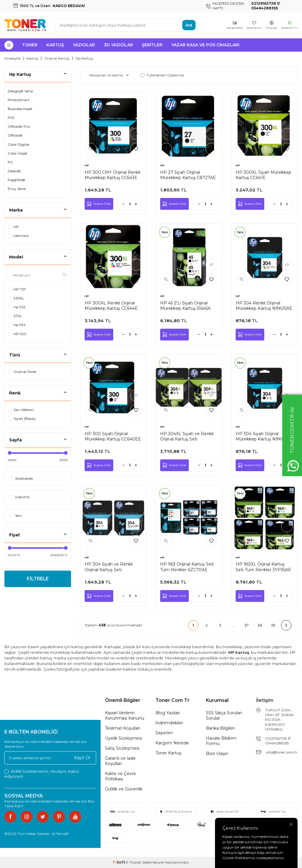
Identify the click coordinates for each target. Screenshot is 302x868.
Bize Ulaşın (217, 754)
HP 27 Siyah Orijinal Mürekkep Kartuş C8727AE (188, 175)
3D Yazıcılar (118, 45)
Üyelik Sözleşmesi (123, 738)
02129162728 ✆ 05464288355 (278, 741)
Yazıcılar (84, 45)
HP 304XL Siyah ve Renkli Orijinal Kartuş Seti (187, 436)
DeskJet (14, 171)
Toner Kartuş (168, 753)
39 (273, 625)
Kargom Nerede (172, 743)
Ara (189, 25)
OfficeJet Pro (19, 126)
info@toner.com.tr (282, 752)
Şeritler (152, 45)
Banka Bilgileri (220, 728)
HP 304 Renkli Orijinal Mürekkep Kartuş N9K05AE (264, 306)
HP (13, 227)
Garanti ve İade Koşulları (120, 761)
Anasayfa (12, 58)
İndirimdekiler (169, 723)
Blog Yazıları (168, 713)
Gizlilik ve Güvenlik (124, 789)
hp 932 (17, 307)
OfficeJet (15, 135)
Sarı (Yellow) (21, 410)
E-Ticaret (134, 862)
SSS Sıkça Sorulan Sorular (224, 715)
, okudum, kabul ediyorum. (42, 774)
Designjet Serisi (20, 91)
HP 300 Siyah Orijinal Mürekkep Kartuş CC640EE (113, 436)
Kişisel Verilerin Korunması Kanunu (125, 715)
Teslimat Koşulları (123, 728)
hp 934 (17, 325)
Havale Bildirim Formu (221, 741)
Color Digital (18, 144)
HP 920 (17, 334)
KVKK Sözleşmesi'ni (30, 771)
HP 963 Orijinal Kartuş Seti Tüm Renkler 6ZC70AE (187, 567)
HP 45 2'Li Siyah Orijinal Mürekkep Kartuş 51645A (185, 306)
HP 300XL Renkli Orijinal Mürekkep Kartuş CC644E (111, 306)
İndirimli (19, 497)
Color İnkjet (18, 153)
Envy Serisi (17, 189)
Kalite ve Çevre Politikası (120, 776)
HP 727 (17, 289)
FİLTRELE (38, 579)
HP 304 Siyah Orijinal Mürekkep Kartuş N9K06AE (264, 436)
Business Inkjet (20, 109)
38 (260, 625)
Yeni (15, 516)
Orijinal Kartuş (57, 58)
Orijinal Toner (22, 372)
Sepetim (164, 733)
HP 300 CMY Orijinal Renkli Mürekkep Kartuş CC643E (113, 175)
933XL (16, 298)
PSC (11, 118)
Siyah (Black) (22, 419)
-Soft (119, 862)
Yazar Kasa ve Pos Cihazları (205, 45)
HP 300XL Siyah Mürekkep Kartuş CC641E (264, 175)
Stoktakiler (21, 478)
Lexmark (18, 236)
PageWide (16, 180)
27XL (15, 316)
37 (246, 625)
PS (10, 162)
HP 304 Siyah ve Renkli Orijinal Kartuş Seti (109, 567)
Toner (30, 45)
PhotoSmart (18, 100)
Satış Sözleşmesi (122, 748)
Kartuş (55, 45)
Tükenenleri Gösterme (162, 75)
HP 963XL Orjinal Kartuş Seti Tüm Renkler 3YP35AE (263, 567)
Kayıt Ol (82, 758)
